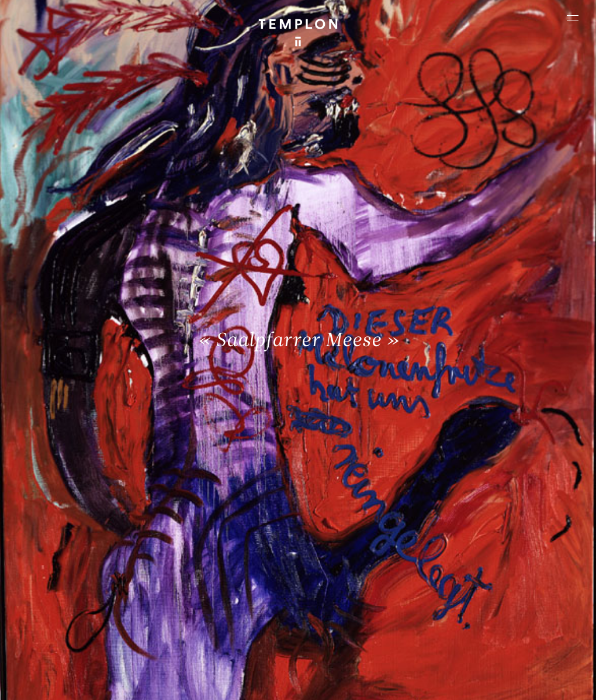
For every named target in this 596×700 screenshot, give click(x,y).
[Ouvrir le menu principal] (573, 18)
